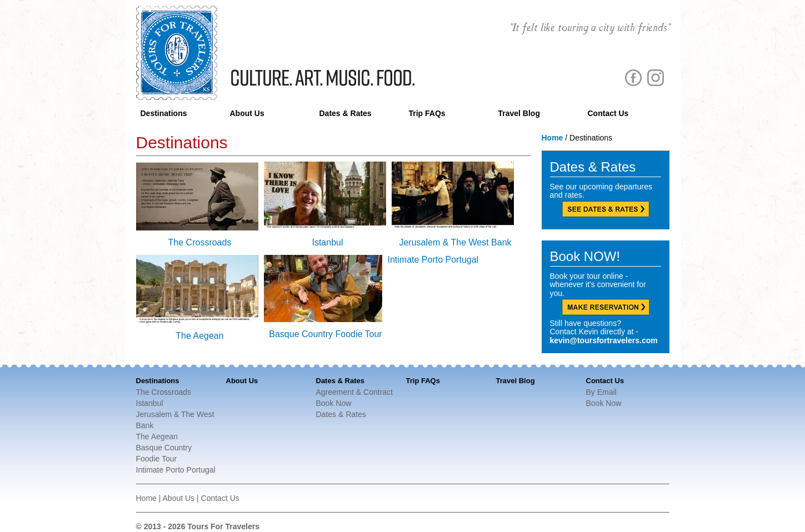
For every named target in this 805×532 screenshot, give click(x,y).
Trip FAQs (427, 113)
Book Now (334, 403)
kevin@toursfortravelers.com (604, 340)
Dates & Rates (346, 113)
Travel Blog (519, 113)
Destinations (164, 113)
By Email (601, 392)
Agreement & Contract (355, 392)
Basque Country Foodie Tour (325, 334)
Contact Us (608, 113)
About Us (247, 113)
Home (552, 138)
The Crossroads (200, 242)
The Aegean (199, 336)
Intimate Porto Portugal (433, 260)
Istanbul (327, 242)
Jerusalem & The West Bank (455, 242)
